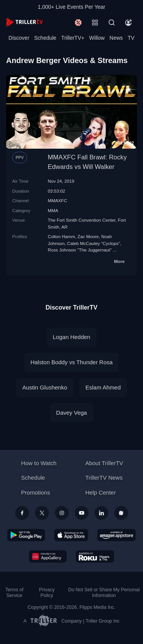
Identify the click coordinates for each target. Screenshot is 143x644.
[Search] (112, 23)
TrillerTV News (104, 478)
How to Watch (39, 463)
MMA (53, 210)
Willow (97, 38)
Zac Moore (88, 236)
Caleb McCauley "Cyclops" (94, 243)
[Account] (129, 23)
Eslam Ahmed (103, 387)
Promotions (35, 492)
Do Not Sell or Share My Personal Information (104, 593)
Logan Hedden (71, 337)
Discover (19, 38)
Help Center (101, 492)
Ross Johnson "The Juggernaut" (80, 250)
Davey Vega (71, 413)
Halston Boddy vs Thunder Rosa (72, 362)
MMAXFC (57, 200)
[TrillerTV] (24, 22)
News (116, 38)
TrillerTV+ (73, 38)
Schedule (45, 38)
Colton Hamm (61, 236)
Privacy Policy (47, 593)
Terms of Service (14, 593)
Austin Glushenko (45, 387)
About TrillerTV (104, 463)
